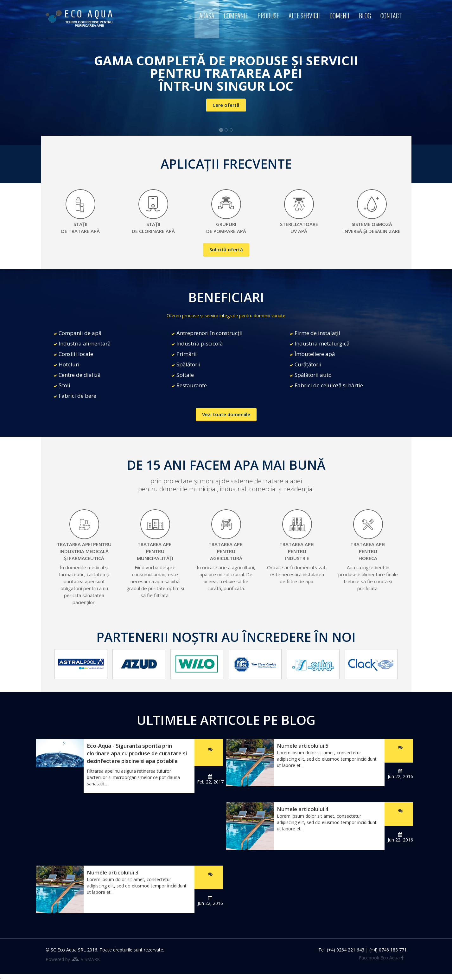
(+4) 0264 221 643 (346, 950)
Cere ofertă (226, 105)
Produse (268, 16)
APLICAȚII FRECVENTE (226, 164)
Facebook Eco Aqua (381, 958)
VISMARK (90, 959)
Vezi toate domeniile (226, 414)
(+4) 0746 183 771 (388, 950)
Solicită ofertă (226, 249)
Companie (236, 16)
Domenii (339, 16)
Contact (391, 16)
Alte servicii (304, 16)
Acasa (207, 16)
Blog (365, 16)
